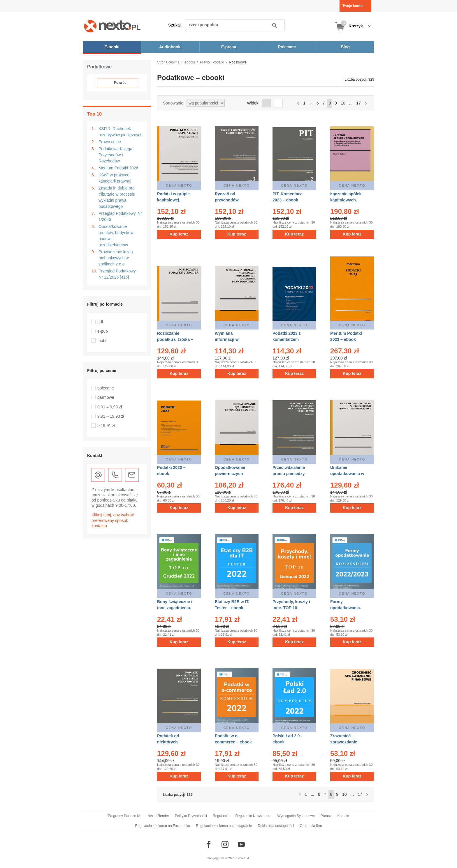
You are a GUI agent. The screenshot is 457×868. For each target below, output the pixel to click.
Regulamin (221, 816)
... (311, 103)
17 (358, 103)
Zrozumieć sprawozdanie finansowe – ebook (348, 742)
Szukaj (174, 25)
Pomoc (326, 816)
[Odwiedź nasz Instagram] (225, 844)
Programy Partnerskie (125, 816)
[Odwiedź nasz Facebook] (209, 844)
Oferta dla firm (311, 826)
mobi (102, 341)
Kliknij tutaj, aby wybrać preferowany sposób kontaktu (113, 520)
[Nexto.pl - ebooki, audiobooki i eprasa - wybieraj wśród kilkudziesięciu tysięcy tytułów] (112, 26)
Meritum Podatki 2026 (118, 168)
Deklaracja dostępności (276, 826)
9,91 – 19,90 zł (111, 416)
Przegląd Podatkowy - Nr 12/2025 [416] (118, 274)
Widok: (253, 103)
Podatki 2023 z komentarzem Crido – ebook (287, 339)
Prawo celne (110, 142)
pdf (100, 322)
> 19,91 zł (106, 426)
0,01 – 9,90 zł (110, 407)
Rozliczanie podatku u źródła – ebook (175, 339)
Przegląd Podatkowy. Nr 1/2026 (120, 216)
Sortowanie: (174, 103)
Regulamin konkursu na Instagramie (224, 826)
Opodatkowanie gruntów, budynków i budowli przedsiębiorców (117, 236)
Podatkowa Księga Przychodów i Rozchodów (115, 155)
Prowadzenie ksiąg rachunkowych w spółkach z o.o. (116, 258)
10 (343, 103)
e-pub (103, 331)
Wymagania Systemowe (296, 816)
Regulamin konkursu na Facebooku (163, 826)
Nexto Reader (158, 816)
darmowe (106, 397)
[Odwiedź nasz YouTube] (241, 844)
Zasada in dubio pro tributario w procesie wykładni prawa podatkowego (117, 197)
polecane (106, 388)
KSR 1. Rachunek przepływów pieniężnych (121, 132)
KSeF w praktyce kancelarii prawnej (115, 178)
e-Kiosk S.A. (241, 858)
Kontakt (343, 816)
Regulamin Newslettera (253, 816)
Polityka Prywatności (191, 816)
